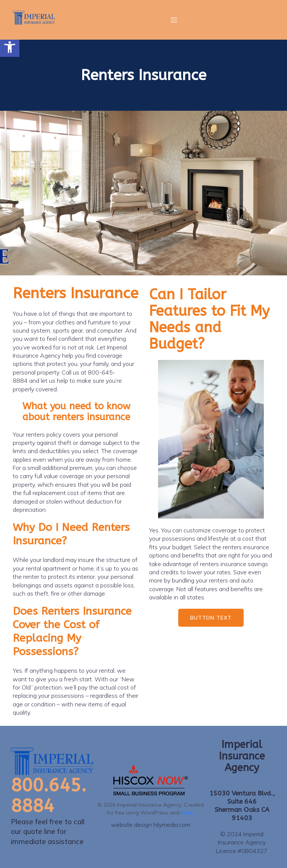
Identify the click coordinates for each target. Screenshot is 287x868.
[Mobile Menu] (174, 20)
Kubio (188, 813)
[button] (10, 47)
